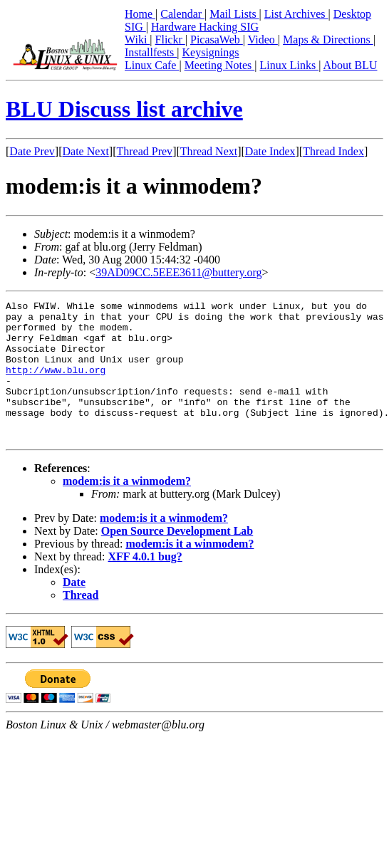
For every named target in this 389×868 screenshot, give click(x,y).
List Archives (296, 14)
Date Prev (32, 151)
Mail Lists (234, 14)
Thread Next (209, 151)
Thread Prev (144, 151)
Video (263, 40)
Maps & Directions (328, 40)
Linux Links (289, 65)
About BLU (350, 65)
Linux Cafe (152, 65)
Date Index (270, 151)
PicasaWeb (217, 40)
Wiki (137, 40)
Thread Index (333, 151)
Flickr (170, 40)
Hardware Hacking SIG (205, 27)
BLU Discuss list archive (124, 109)
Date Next (86, 151)
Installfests (151, 52)
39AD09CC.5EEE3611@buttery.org (178, 272)
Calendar (182, 14)
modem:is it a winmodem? (127, 509)
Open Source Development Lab (177, 559)
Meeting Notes (220, 65)
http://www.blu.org (56, 385)
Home (140, 14)
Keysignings (211, 52)
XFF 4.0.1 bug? (145, 584)
